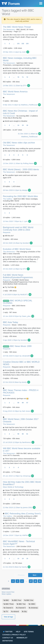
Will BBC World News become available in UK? (22, 450)
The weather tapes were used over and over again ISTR (20, 176)
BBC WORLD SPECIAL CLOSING (18, 302)
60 (23, 434)
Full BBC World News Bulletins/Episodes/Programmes (18, 276)
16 (27, 125)
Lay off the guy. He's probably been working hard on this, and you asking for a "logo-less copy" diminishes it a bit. (22, 206)
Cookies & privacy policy (14, 635)
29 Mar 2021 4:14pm (14, 52)
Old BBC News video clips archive (19, 143)
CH (32, 476)
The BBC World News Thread (17, 27)
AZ (29, 382)
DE (29, 190)
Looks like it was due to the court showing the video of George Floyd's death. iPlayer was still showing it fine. (20, 37)
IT (31, 243)
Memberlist (22, 638)
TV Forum (11, 3)
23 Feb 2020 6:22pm (16, 356)
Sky (25, 611)
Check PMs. (9, 309)
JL (30, 221)
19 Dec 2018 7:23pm (15, 535)
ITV (7, 611)
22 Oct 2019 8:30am (15, 382)
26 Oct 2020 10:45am (16, 243)
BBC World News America (15, 92)
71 (23, 77)
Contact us (8, 638)
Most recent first (8, 592)
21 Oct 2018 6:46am (15, 567)
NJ (32, 411)
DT (29, 85)
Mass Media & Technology (13, 487)
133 (27, 44)
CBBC (33, 604)
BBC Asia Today (11, 322)
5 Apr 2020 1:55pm (15, 340)
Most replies (7, 594)
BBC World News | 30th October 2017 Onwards (21, 420)
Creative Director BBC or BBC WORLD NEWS (21, 363)
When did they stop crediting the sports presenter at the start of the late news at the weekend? (22, 150)
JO (28, 52)
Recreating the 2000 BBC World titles (20, 196)
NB (30, 294)
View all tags (8, 617)
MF (39, 105)
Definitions (8, 641)
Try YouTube (11, 287)
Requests (7, 232)
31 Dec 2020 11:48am (28, 135)
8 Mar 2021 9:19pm (20, 105)
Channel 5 (22, 608)
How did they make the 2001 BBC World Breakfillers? (22, 483)
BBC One (30, 600)
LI (33, 442)
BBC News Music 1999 (17, 346)
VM (30, 535)
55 (18, 403)
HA (29, 567)
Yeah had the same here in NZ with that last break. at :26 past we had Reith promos (20, 429)
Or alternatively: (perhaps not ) (17, 399)
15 (23, 125)
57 (27, 403)
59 (18, 434)
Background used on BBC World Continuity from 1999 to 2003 (18, 229)
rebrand (16, 611)
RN (35, 163)
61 (27, 434)
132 (23, 44)
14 (18, 125)
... (14, 44)
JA (34, 507)
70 (18, 77)
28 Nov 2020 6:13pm (15, 190)
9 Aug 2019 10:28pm (17, 411)
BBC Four (18, 600)
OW (33, 316)
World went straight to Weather (16, 121)
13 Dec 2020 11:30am (18, 163)
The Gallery (8, 199)
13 (18, 559)
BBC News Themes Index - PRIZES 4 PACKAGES (21, 391)
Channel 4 (9, 608)
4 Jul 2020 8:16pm (15, 294)
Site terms (29, 632)
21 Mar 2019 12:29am (18, 507)
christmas (34, 608)
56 (23, 403)
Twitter (8, 632)
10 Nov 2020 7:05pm (15, 221)
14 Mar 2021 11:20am (15, 85)
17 (31, 581)
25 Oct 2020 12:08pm (15, 269)
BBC (7, 600)
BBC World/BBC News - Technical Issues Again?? (19, 543)
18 (35, 581)
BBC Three (10, 604)
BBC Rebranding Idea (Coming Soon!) (23, 514)
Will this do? (9, 236)
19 (40, 581)
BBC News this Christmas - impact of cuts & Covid (20, 112)
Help (18, 632)
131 (18, 44)
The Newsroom (9, 29)
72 (27, 77)
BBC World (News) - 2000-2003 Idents (21, 169)
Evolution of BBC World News (17, 249)
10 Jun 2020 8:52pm (17, 316)
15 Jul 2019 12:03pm (17, 442)
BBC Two (22, 604)
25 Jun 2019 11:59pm (17, 476)
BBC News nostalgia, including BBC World (20, 59)
